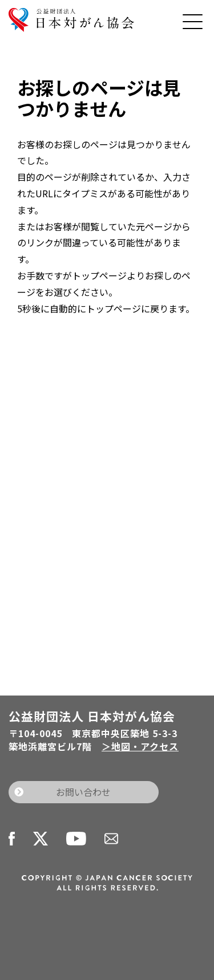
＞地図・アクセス (140, 746)
